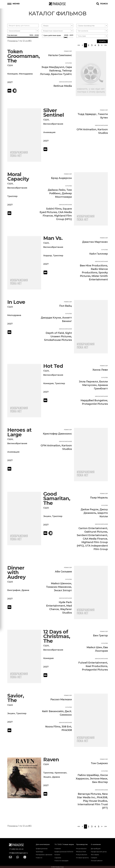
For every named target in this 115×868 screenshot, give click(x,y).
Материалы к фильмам (44, 855)
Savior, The (16, 698)
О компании (96, 844)
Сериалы (58, 858)
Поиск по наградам (61, 861)
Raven (51, 760)
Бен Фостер (100, 782)
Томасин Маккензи (59, 587)
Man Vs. (53, 238)
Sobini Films (54, 209)
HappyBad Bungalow (94, 400)
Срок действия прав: (57, 35)
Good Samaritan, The (57, 498)
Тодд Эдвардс (87, 114)
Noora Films (53, 727)
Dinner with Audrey (16, 572)
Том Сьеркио (99, 763)
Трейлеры (40, 852)
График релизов (42, 849)
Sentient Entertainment (92, 535)
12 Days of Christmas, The (57, 636)
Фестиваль (95, 855)
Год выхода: (23, 35)
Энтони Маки (99, 779)
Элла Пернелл (88, 382)
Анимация (49, 132)
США (10, 65)
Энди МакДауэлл (53, 67)
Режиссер (68, 51)
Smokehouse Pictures (58, 340)
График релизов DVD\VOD (64, 852)
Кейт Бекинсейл (53, 711)
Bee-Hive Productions (94, 266)
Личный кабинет (97, 861)
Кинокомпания (65, 82)
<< (79, 45)
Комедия (12, 74)
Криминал (61, 773)
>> (106, 45)
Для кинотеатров (43, 844)
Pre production (81, 849)
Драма (25, 590)
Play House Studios (95, 801)
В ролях (69, 63)
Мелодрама (26, 74)
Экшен (47, 516)
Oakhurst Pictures (96, 532)
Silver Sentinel (54, 113)
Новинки (58, 849)
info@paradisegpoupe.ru (18, 853)
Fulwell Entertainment (93, 663)
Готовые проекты (82, 858)
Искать (102, 41)
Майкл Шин (94, 647)
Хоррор (48, 256)
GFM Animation (86, 129)
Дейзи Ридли (90, 509)
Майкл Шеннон (61, 583)
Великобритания (53, 124)
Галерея (94, 858)
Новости (39, 858)
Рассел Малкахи (61, 699)
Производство (82, 844)
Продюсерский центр (99, 852)
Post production (82, 855)
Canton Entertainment (93, 528)
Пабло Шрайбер (88, 775)
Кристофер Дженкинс (57, 434)
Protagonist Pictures (95, 404)
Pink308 (67, 730)
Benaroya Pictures (89, 794)
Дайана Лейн (57, 190)
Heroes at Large (19, 432)
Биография (14, 590)
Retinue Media (63, 86)
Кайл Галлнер (99, 254)
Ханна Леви (100, 370)
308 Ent (66, 727)
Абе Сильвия (63, 572)
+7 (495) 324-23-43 (16, 849)
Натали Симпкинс (60, 55)
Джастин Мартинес (95, 242)
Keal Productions (96, 666)
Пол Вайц (66, 306)
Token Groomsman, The (24, 56)
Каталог (57, 855)
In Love (16, 302)
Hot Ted (53, 366)
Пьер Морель (99, 498)
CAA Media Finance (95, 539)
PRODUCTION (81, 852)
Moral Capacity (18, 177)
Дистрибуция (96, 849)
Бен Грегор (100, 636)
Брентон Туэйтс (61, 74)
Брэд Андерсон (61, 178)
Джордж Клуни (51, 318)
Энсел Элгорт (63, 590)
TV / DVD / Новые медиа (64, 844)
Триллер (12, 196)
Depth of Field (55, 333)
